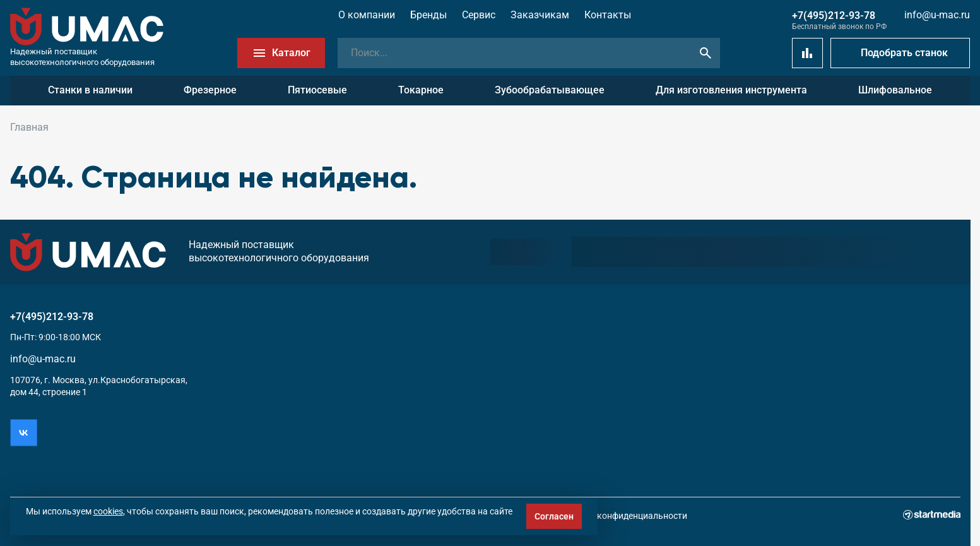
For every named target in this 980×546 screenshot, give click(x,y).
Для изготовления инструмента (731, 90)
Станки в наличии (90, 90)
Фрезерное (210, 90)
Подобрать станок (904, 53)
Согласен (554, 516)
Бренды (428, 15)
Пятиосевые (317, 90)
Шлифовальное (895, 90)
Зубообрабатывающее (550, 90)
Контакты (608, 15)
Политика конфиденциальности (621, 516)
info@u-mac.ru (937, 15)
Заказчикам (540, 15)
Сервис (479, 15)
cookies (108, 511)
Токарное (421, 90)
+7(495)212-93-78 (834, 15)
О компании (367, 15)
